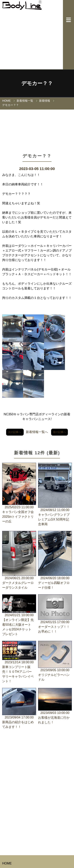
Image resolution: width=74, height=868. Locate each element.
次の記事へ (15, 432)
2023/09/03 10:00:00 (55, 706)
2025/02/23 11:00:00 (19, 493)
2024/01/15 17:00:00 (55, 614)
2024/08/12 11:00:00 (55, 495)
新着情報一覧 (25, 101)
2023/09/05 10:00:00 (55, 661)
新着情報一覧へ (37, 432)
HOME (6, 101)
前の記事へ (59, 432)
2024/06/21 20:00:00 (19, 560)
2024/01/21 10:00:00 (19, 615)
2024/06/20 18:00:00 (55, 560)
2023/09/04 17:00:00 (19, 709)
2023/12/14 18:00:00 (19, 662)
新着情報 (45, 101)
